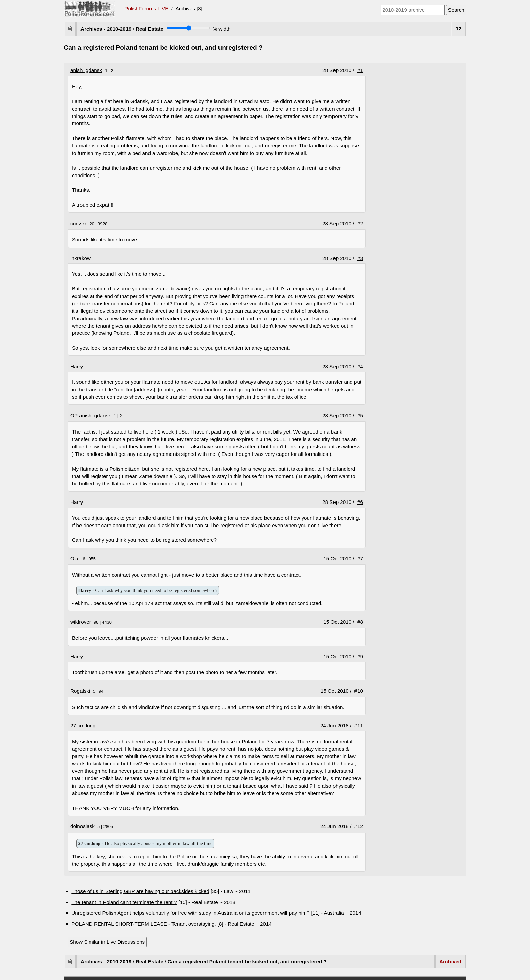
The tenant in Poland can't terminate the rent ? (124, 902)
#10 (359, 691)
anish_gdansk (86, 70)
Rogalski (80, 691)
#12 (359, 826)
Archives (185, 9)
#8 (360, 622)
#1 (360, 70)
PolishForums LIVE (146, 9)
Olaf (75, 558)
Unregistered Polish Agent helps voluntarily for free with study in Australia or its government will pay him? (190, 913)
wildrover (81, 622)
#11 (359, 726)
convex (78, 223)
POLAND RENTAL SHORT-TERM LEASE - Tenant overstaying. (144, 924)
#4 (360, 366)
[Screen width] (189, 28)
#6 (360, 502)
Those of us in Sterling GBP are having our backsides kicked (140, 891)
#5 (360, 415)
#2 (360, 223)
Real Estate (149, 29)
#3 (360, 258)
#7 (360, 558)
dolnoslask (83, 826)
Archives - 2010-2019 (106, 29)
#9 (360, 657)
